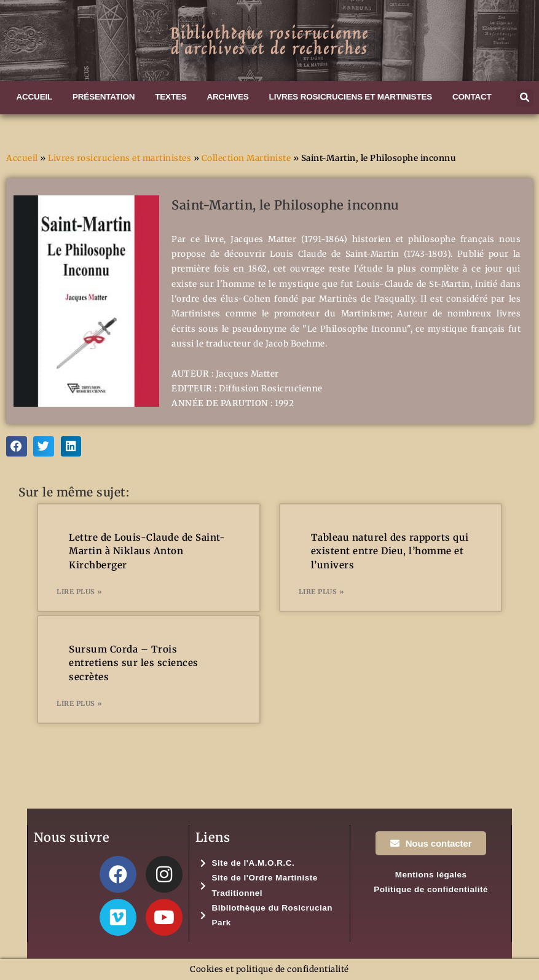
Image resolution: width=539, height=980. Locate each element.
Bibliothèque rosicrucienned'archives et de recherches (269, 41)
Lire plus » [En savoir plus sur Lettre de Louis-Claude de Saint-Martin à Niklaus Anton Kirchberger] (80, 592)
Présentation (104, 97)
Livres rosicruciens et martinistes (351, 97)
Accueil (34, 97)
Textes (171, 97)
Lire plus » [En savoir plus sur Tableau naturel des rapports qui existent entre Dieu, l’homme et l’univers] (322, 592)
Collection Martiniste (246, 158)
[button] (525, 98)
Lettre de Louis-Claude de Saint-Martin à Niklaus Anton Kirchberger (147, 551)
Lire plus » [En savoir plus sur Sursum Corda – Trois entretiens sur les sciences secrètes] (80, 704)
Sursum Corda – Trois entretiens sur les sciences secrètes (134, 663)
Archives (228, 97)
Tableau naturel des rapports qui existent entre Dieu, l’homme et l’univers (390, 551)
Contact (472, 97)
